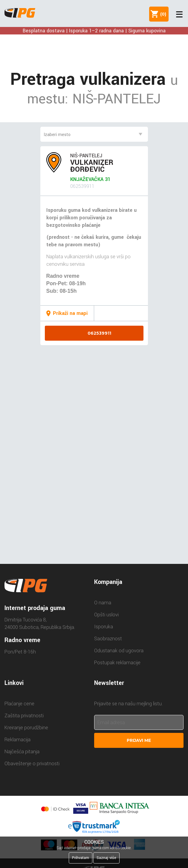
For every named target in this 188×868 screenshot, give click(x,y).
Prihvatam (81, 858)
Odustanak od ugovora (119, 651)
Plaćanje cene (19, 704)
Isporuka (104, 627)
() (162, 14)
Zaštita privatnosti (24, 716)
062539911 (99, 333)
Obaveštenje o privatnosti (32, 764)
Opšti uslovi (106, 615)
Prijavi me (139, 740)
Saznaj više (106, 858)
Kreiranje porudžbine (26, 728)
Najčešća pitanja (22, 752)
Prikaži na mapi (70, 313)
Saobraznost (108, 639)
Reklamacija (17, 740)
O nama (103, 603)
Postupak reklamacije (117, 663)
